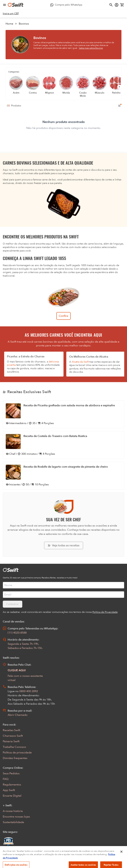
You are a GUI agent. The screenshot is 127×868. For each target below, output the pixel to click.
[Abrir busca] (111, 5)
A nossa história (13, 811)
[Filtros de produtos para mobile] (119, 106)
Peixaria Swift (11, 741)
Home (9, 24)
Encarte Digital (12, 796)
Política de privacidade (17, 753)
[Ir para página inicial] (16, 5)
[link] (11, 14)
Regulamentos (12, 785)
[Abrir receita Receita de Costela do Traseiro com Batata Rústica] (63, 445)
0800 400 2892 (29, 691)
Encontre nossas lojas (16, 817)
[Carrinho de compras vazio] (122, 5)
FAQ (6, 779)
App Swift (9, 790)
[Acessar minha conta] (117, 5)
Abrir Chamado (18, 715)
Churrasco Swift (13, 736)
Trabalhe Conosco (14, 747)
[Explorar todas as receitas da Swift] (64, 545)
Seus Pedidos (11, 773)
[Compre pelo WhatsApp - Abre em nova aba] (66, 5)
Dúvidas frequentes (15, 758)
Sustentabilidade (13, 822)
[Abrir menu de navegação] (5, 5)
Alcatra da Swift (80, 362)
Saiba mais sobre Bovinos (91, 48)
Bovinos (24, 24)
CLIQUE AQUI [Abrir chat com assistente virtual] (17, 670)
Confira (63, 316)
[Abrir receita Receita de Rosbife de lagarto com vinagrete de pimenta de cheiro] (63, 476)
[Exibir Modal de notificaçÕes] (5, 853)
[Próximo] (119, 87)
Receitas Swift (11, 730)
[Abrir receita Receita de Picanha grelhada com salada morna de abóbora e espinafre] (63, 414)
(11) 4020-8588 (17, 633)
